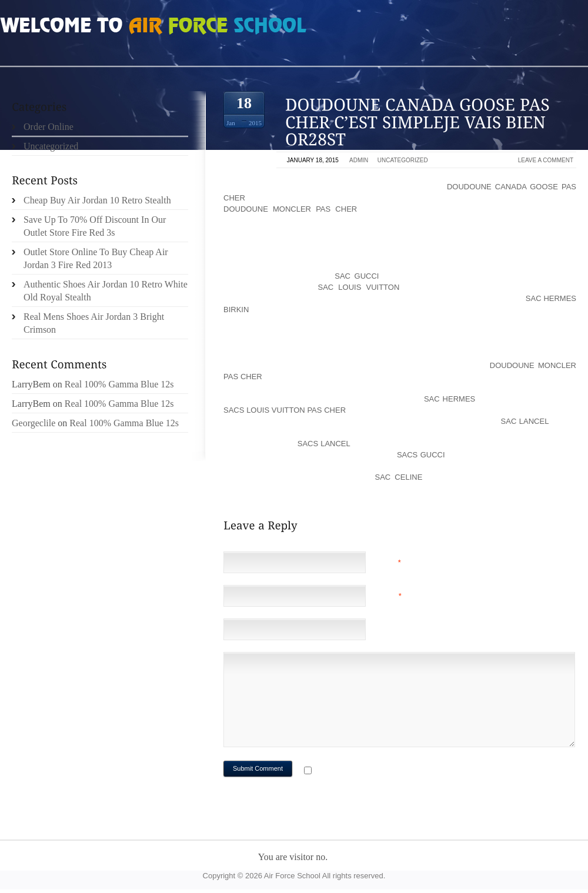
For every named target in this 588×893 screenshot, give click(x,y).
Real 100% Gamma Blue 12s (119, 384)
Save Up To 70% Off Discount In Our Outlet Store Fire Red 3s (95, 226)
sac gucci (357, 276)
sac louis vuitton (359, 287)
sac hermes (450, 399)
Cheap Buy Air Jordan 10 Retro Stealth (97, 200)
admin (359, 160)
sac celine (399, 477)
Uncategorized (403, 160)
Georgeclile (34, 423)
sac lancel (525, 421)
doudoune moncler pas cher (290, 209)
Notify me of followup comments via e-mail (408, 772)
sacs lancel (324, 444)
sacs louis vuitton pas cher (285, 410)
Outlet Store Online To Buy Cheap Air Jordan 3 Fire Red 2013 (96, 258)
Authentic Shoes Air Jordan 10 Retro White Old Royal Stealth (106, 291)
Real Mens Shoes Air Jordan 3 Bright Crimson (94, 323)
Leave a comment (546, 160)
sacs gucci (421, 455)
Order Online (49, 127)
